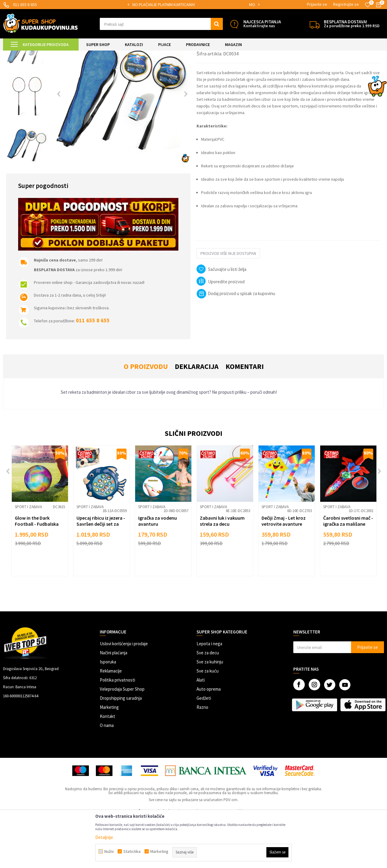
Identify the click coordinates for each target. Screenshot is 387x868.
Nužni (109, 851)
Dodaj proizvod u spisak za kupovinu (236, 344)
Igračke (91, 54)
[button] (161, 24)
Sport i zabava (113, 54)
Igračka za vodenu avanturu (158, 571)
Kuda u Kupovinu (17, 54)
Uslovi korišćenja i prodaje (124, 694)
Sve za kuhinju (210, 712)
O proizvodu (146, 417)
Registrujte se (346, 4)
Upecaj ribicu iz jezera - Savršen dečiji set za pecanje (101, 574)
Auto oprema (209, 740)
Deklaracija (197, 417)
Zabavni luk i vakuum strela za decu (222, 571)
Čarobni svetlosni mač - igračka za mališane (348, 571)
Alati (201, 730)
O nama (107, 776)
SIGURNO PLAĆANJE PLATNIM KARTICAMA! (193, 5)
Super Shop (45, 54)
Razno (202, 758)
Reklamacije (111, 721)
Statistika (132, 851)
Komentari (245, 417)
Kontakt (107, 767)
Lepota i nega (209, 694)
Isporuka (108, 712)
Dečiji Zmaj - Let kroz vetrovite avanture (284, 571)
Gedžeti (204, 749)
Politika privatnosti (117, 730)
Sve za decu (208, 703)
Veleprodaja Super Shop (122, 740)
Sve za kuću (208, 721)
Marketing (109, 758)
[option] (194, 5)
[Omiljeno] (368, 5)
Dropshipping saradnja (121, 749)
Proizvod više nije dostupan (228, 304)
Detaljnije (104, 837)
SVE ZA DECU (70, 54)
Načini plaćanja (114, 703)
